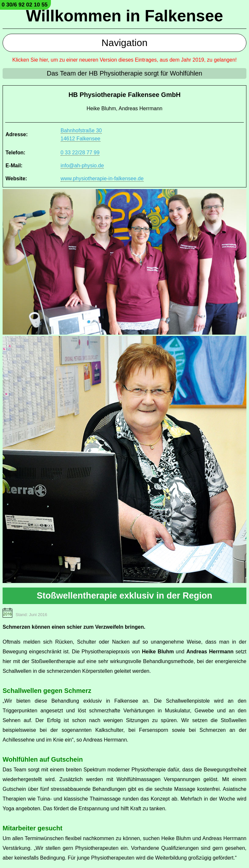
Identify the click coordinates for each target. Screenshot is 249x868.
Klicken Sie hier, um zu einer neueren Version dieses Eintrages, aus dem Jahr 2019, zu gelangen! (124, 60)
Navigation (124, 43)
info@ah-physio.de (82, 166)
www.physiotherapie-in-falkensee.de (102, 178)
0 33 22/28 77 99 (80, 153)
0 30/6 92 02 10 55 (25, 5)
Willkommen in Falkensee (124, 16)
